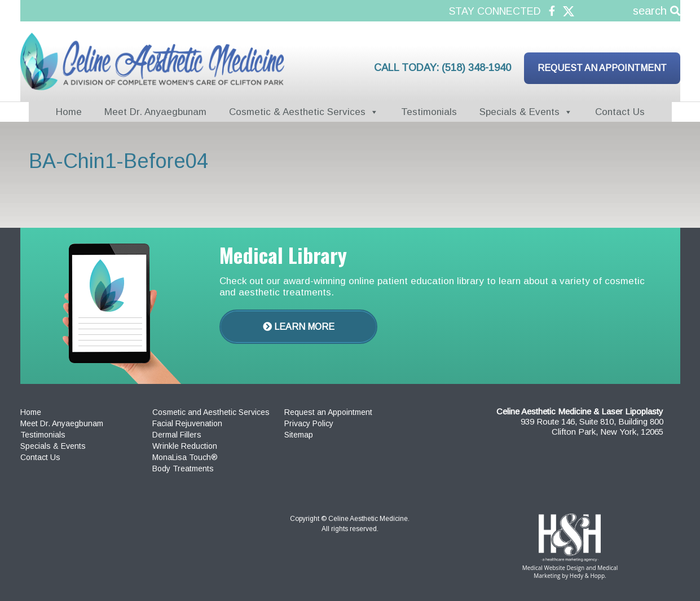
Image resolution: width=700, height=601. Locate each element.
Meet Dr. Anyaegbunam (155, 112)
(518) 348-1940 (476, 68)
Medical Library (283, 255)
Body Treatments (183, 469)
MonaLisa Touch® (185, 457)
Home (69, 112)
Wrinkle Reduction (185, 446)
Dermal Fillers (177, 435)
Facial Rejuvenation (187, 423)
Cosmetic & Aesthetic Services (297, 112)
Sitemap (299, 435)
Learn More (299, 327)
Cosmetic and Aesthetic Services (211, 412)
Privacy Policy (309, 423)
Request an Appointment (602, 68)
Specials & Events (520, 112)
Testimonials (429, 112)
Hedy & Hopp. (588, 576)
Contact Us (620, 112)
